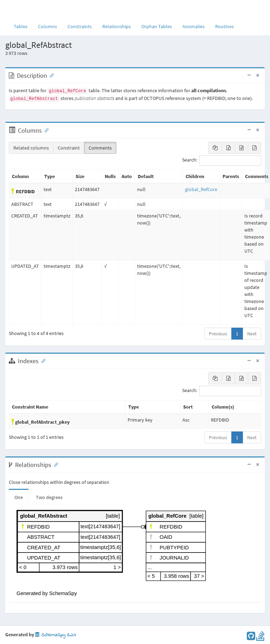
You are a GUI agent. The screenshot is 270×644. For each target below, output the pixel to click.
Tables (23, 26)
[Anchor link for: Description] (50, 75)
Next (252, 334)
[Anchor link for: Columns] (45, 130)
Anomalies (194, 26)
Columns (47, 26)
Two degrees (49, 497)
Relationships (117, 26)
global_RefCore (201, 189)
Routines (224, 26)
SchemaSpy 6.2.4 (56, 635)
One (19, 497)
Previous (218, 334)
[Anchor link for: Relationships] (54, 464)
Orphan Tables (157, 26)
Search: (222, 160)
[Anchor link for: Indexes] (42, 360)
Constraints (80, 26)
